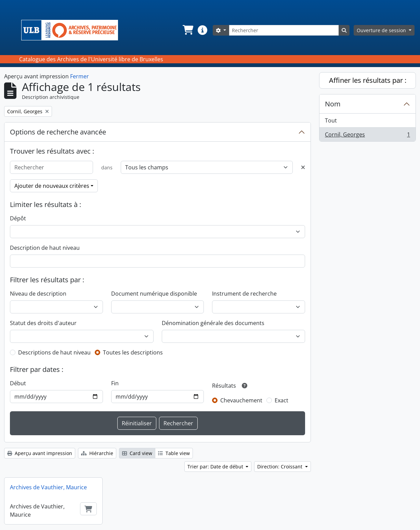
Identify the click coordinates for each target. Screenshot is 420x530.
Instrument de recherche (244, 294)
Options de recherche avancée (58, 132)
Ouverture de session (382, 30)
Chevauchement (241, 400)
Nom (333, 104)
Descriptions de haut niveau (54, 352)
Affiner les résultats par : (368, 80)
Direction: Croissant (280, 467)
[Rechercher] (284, 30)
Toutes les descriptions (133, 352)
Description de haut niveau (45, 248)
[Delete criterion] (303, 167)
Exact (281, 400)
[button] (187, 30)
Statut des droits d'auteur (43, 323)
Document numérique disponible (154, 294)
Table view (174, 453)
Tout (331, 120)
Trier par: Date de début (216, 467)
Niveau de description (38, 294)
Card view (137, 453)
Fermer (80, 76)
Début (18, 383)
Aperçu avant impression (40, 453)
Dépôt (18, 218)
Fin (115, 383)
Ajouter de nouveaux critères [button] (52, 186)
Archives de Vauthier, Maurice (48, 487)
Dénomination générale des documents (213, 323)
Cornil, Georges (367, 136)
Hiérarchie (97, 453)
